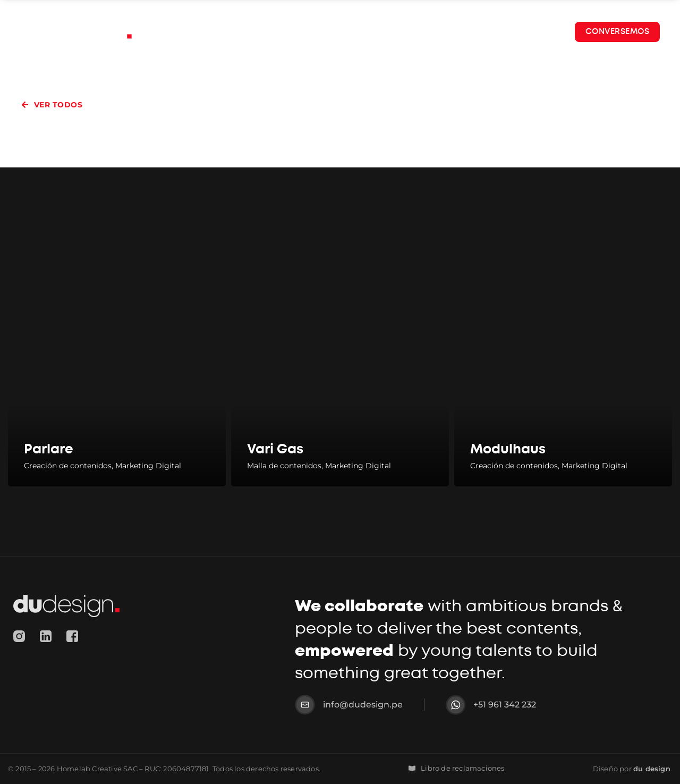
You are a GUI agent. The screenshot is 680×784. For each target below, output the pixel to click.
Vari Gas (275, 449)
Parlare (49, 449)
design (652, 769)
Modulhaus (508, 449)
